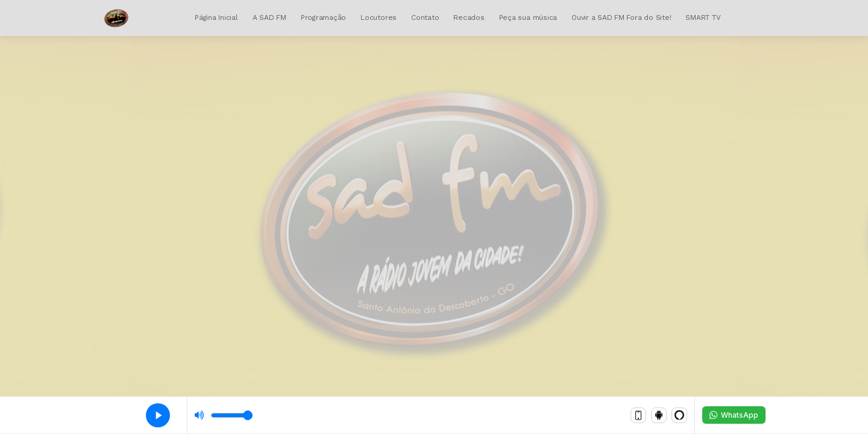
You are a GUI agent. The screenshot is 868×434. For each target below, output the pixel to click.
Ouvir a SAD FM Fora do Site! (621, 17)
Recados (469, 17)
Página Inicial (216, 17)
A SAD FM (269, 17)
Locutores (379, 17)
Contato (425, 17)
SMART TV (703, 17)
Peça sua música (528, 17)
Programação (323, 17)
